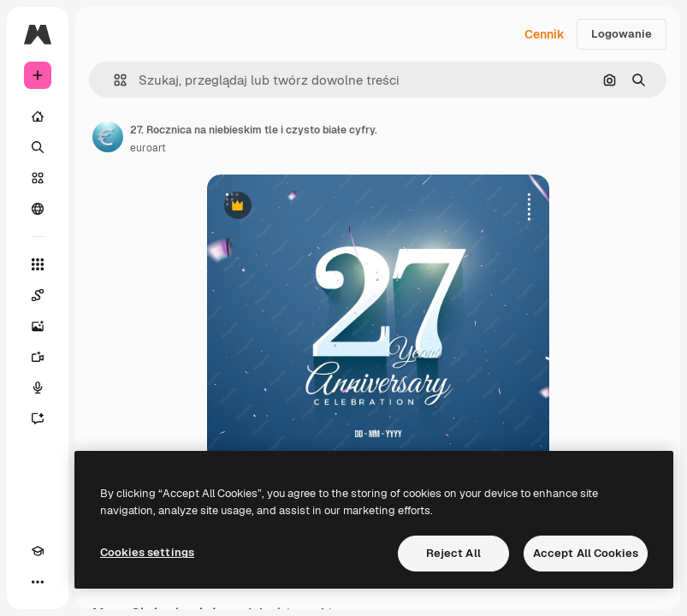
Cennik (545, 34)
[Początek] (38, 116)
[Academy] (38, 551)
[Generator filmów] (38, 357)
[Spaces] (38, 295)
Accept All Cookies (586, 553)
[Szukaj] (38, 147)
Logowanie (622, 34)
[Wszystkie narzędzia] (38, 264)
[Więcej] (38, 582)
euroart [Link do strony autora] (148, 148)
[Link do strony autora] (108, 137)
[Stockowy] (38, 178)
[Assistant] (38, 418)
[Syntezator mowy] (38, 388)
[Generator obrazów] (38, 326)
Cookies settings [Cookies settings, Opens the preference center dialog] (147, 552)
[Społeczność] (38, 209)
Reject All (453, 553)
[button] (113, 80)
